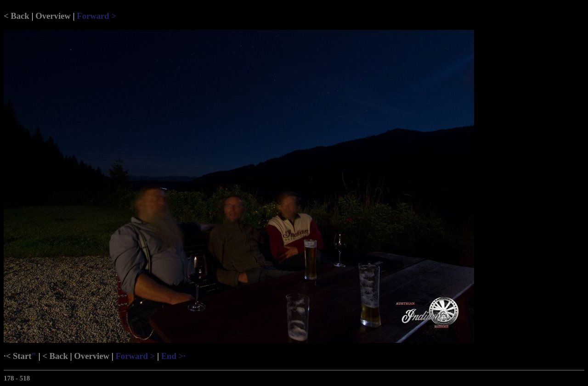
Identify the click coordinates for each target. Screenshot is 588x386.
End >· (173, 356)
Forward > (96, 16)
